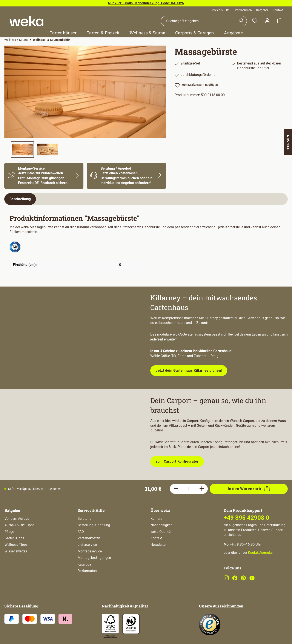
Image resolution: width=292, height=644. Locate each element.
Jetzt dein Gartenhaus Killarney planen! (189, 370)
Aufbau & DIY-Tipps (19, 525)
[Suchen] (241, 21)
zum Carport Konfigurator (177, 461)
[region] (85, 102)
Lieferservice (87, 545)
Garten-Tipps (14, 538)
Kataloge (84, 564)
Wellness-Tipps (16, 545)
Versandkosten (89, 538)
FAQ (81, 532)
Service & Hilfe (220, 10)
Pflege (9, 532)
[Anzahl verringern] (176, 489)
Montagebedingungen (94, 558)
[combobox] (198, 21)
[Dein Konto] (267, 21)
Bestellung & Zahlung (94, 525)
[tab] (20, 199)
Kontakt (278, 10)
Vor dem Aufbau (17, 519)
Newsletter (158, 545)
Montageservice (90, 551)
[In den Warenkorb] (249, 489)
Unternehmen (243, 10)
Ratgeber (262, 10)
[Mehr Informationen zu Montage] (44, 176)
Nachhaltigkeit (161, 525)
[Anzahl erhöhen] (202, 489)
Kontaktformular (260, 553)
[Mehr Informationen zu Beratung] (126, 176)
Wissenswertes (16, 551)
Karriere (156, 519)
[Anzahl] (189, 489)
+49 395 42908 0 (246, 518)
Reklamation (87, 571)
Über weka (160, 510)
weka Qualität (161, 532)
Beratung (85, 519)
